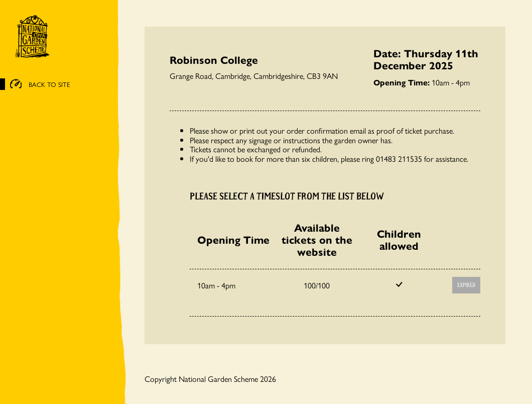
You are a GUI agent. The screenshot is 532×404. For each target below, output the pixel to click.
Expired (466, 285)
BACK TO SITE (40, 84)
